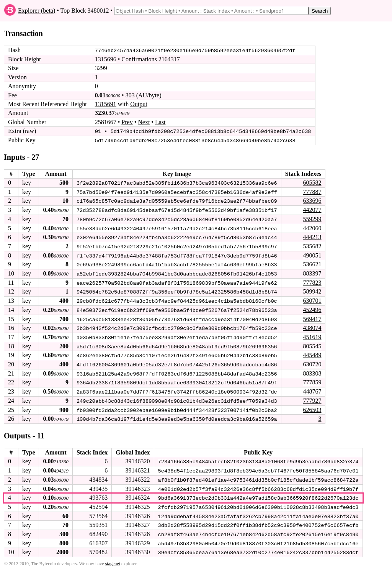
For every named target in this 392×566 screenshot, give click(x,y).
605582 (312, 182)
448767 (312, 388)
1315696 (106, 59)
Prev (127, 122)
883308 (312, 370)
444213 (312, 236)
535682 (312, 245)
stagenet (113, 559)
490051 (312, 254)
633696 (312, 200)
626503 (312, 406)
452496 (312, 308)
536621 (312, 263)
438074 (312, 326)
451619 (312, 335)
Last (160, 122)
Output (139, 104)
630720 (312, 362)
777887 (312, 191)
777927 (312, 397)
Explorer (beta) (37, 11)
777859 (312, 380)
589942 (312, 290)
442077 (312, 209)
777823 (312, 281)
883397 (312, 272)
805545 (312, 344)
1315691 (106, 104)
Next (144, 122)
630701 (312, 299)
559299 (312, 218)
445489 (312, 353)
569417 (312, 317)
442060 (312, 227)
